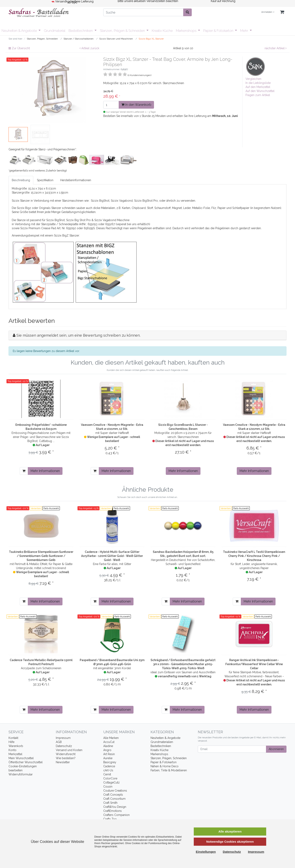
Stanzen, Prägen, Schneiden (169, 758)
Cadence (109, 766)
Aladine (108, 746)
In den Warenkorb (136, 105)
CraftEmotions (113, 811)
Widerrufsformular (21, 774)
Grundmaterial (55, 31)
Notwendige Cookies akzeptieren (230, 842)
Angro (107, 750)
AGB (59, 742)
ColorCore (110, 778)
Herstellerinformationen (76, 180)
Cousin (108, 787)
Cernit (107, 774)
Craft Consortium (114, 799)
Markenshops (187, 31)
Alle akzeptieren (230, 831)
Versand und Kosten (69, 750)
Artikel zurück (89, 48)
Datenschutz (64, 746)
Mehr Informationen (45, 471)
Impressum (63, 738)
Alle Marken (111, 738)
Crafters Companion (116, 815)
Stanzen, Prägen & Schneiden (123, 31)
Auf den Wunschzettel (260, 91)
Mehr (244, 31)
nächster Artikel (276, 48)
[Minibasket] (282, 12)
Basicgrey (110, 762)
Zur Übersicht (19, 48)
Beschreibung (21, 180)
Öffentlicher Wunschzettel (26, 762)
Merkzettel (15, 754)
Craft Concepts (113, 795)
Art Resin (109, 754)
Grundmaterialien (162, 742)
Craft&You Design (115, 807)
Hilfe (11, 742)
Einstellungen (206, 852)
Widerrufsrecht (66, 754)
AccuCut (109, 742)
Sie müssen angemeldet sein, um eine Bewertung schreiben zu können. (78, 335)
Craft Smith (110, 803)
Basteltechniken (81, 31)
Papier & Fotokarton (219, 31)
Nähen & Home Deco (165, 766)
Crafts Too (110, 819)
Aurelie (108, 758)
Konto (12, 750)
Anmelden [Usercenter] (268, 12)
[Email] (232, 749)
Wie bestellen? (66, 758)
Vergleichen (253, 79)
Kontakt (13, 738)
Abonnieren (276, 749)
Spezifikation (45, 180)
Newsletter (63, 762)
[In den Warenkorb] (24, 471)
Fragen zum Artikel (258, 95)
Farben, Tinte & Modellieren (169, 770)
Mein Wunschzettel (21, 758)
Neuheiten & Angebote (20, 31)
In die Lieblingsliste (258, 83)
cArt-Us (108, 770)
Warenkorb (16, 746)
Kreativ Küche (162, 31)
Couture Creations (115, 791)
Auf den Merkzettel (258, 87)
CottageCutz (111, 782)
